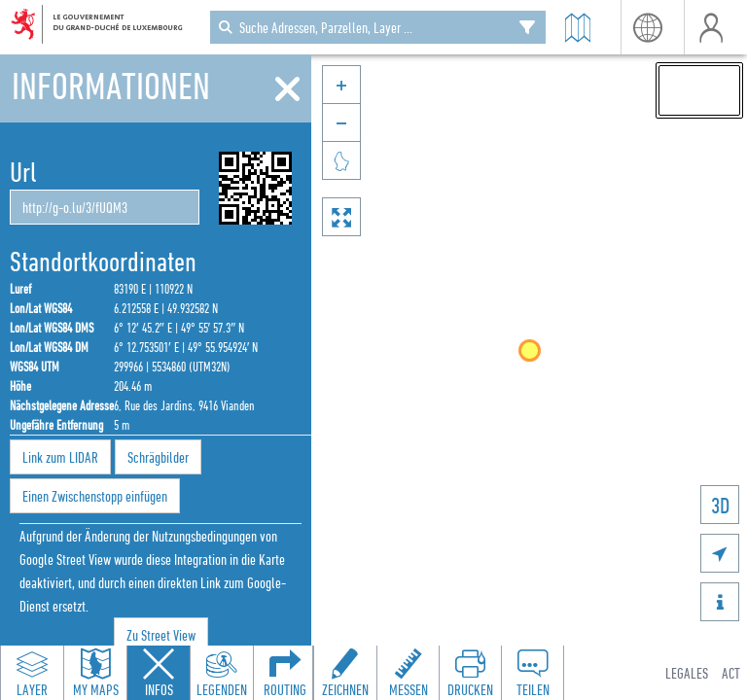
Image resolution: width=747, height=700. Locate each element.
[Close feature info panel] (159, 673)
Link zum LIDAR (60, 457)
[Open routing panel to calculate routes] (285, 673)
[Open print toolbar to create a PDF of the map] (470, 673)
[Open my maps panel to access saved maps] (95, 673)
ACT (731, 673)
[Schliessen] (287, 89)
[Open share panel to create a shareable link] (532, 673)
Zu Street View (161, 635)
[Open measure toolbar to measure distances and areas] (408, 673)
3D (720, 505)
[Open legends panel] (222, 673)
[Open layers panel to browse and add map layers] (32, 673)
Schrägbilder (158, 457)
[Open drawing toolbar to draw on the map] (345, 673)
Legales (687, 673)
